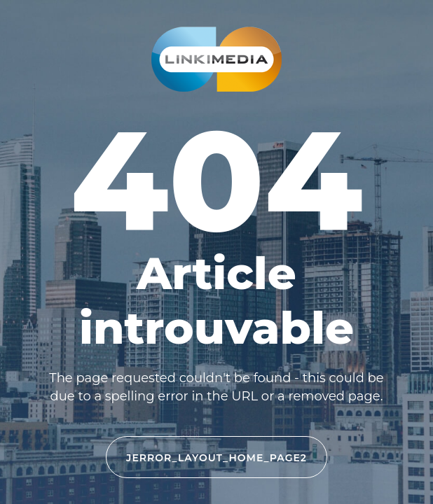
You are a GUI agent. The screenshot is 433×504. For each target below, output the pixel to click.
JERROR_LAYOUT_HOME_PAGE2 (216, 458)
